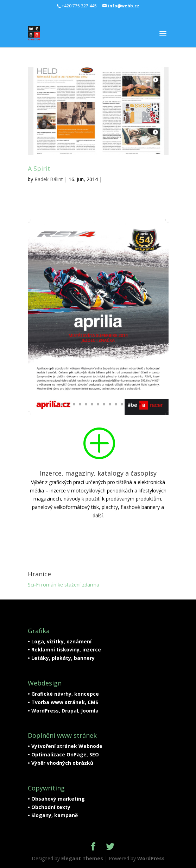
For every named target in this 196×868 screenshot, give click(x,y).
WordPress (151, 858)
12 (122, 404)
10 (110, 404)
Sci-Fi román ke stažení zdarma (64, 585)
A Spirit (39, 168)
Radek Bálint (49, 179)
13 (128, 404)
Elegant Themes (82, 858)
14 (134, 404)
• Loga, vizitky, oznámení (60, 641)
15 (140, 404)
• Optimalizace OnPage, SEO (63, 754)
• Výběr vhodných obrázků (61, 763)
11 (116, 404)
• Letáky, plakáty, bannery (61, 658)
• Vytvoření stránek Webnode (65, 746)
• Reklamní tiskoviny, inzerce (64, 650)
